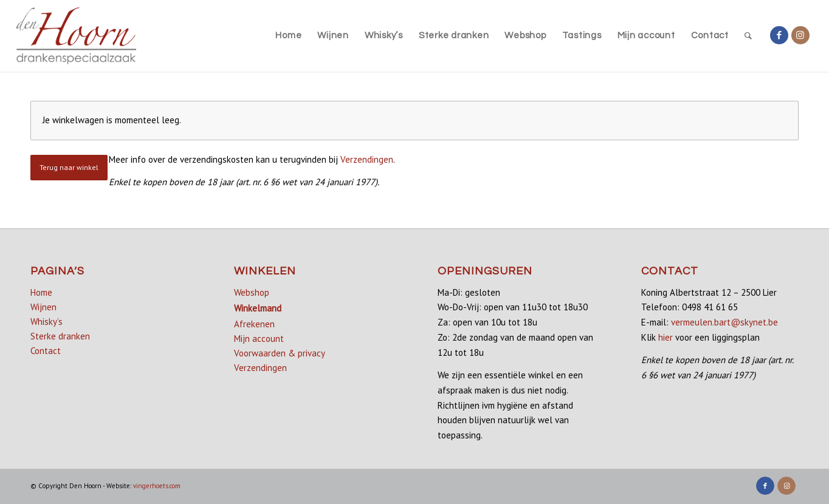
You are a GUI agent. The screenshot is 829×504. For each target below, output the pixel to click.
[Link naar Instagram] (800, 35)
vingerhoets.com (157, 486)
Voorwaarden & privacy (280, 353)
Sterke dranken (60, 336)
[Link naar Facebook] (779, 35)
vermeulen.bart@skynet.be (724, 322)
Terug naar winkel (69, 167)
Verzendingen (367, 159)
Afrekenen (254, 324)
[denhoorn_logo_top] (76, 36)
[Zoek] (748, 36)
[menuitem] (288, 36)
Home (41, 292)
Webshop (252, 292)
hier (666, 337)
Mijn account (259, 339)
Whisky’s (46, 322)
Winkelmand (258, 308)
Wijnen (43, 307)
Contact (46, 351)
